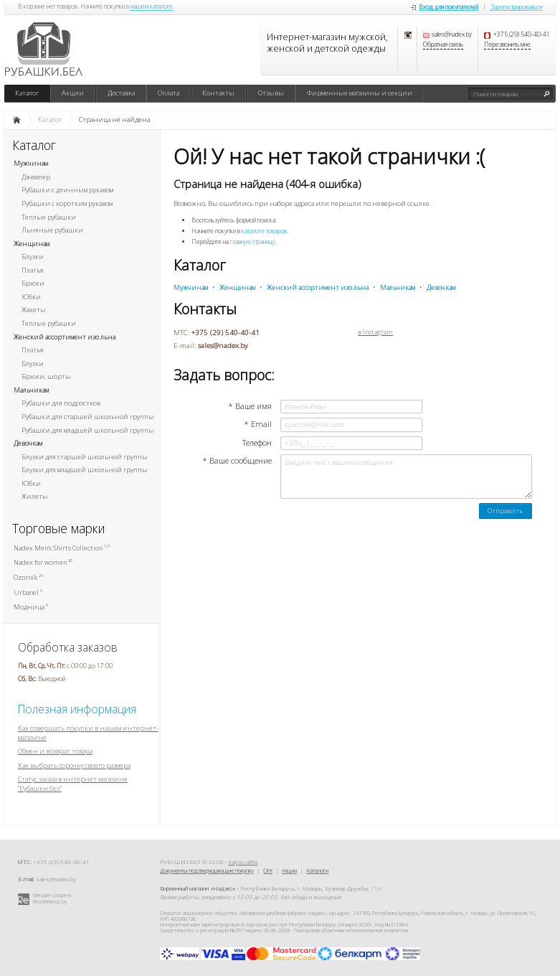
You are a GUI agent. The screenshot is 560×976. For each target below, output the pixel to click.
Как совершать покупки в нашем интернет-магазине (88, 733)
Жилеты (35, 496)
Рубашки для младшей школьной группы (88, 430)
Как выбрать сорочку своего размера (74, 765)
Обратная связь (443, 45)
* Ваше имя (250, 406)
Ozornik (28, 577)
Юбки (31, 297)
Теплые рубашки (49, 217)
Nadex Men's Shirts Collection (62, 548)
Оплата (169, 93)
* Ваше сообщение (237, 461)
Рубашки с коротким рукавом (67, 203)
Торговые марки (59, 529)
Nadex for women (43, 562)
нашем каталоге (152, 7)
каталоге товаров (264, 231)
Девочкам (28, 443)
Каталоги (317, 870)
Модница (31, 607)
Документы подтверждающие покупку (207, 870)
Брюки (33, 283)
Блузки (33, 257)
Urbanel (28, 592)
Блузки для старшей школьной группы (85, 457)
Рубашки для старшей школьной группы (88, 417)
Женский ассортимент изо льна (65, 337)
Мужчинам (31, 163)
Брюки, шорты (46, 376)
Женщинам (32, 244)
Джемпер (36, 177)
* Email (258, 424)
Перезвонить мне (507, 45)
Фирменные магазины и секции (360, 93)
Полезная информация (77, 709)
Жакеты (34, 310)
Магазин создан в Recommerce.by (52, 898)
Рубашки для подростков (61, 403)
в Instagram (375, 332)
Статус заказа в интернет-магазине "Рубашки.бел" (73, 784)
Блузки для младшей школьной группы (85, 470)
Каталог (27, 93)
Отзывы (271, 93)
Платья (33, 270)
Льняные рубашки (52, 230)
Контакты (218, 93)
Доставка (121, 93)
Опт (268, 870)
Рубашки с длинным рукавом (67, 190)
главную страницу (253, 242)
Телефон (257, 443)
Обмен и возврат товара (55, 751)
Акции (73, 93)
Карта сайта (243, 862)
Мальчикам (31, 390)
